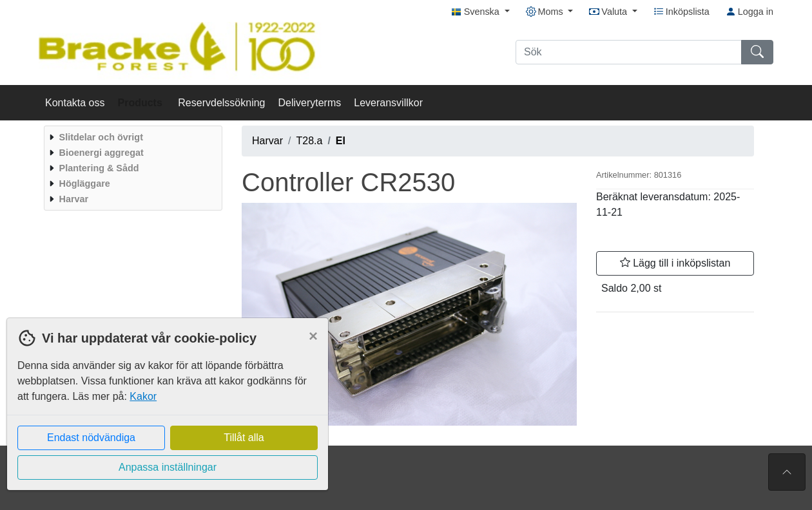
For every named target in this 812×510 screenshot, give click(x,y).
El (341, 141)
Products (142, 103)
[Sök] (629, 52)
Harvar (267, 141)
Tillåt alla (244, 438)
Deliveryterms (309, 103)
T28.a (309, 141)
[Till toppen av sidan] (787, 472)
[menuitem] (131, 137)
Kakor (143, 396)
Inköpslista (681, 12)
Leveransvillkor (388, 103)
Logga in (749, 12)
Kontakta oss (75, 103)
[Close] (313, 336)
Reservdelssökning (221, 103)
